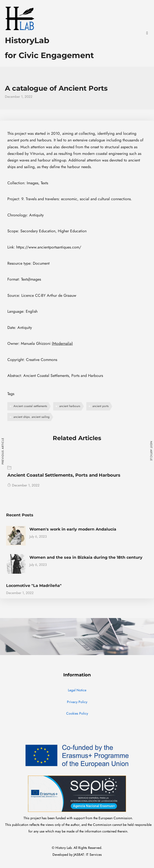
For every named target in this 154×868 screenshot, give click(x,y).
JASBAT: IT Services (88, 855)
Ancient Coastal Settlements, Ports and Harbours (64, 475)
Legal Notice (77, 690)
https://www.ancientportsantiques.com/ (49, 247)
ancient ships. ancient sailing (32, 417)
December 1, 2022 (23, 485)
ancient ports (101, 406)
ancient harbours (70, 406)
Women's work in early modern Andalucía (73, 529)
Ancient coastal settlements (30, 406)
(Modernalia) (62, 344)
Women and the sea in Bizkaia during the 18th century (86, 557)
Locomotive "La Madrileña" (34, 586)
